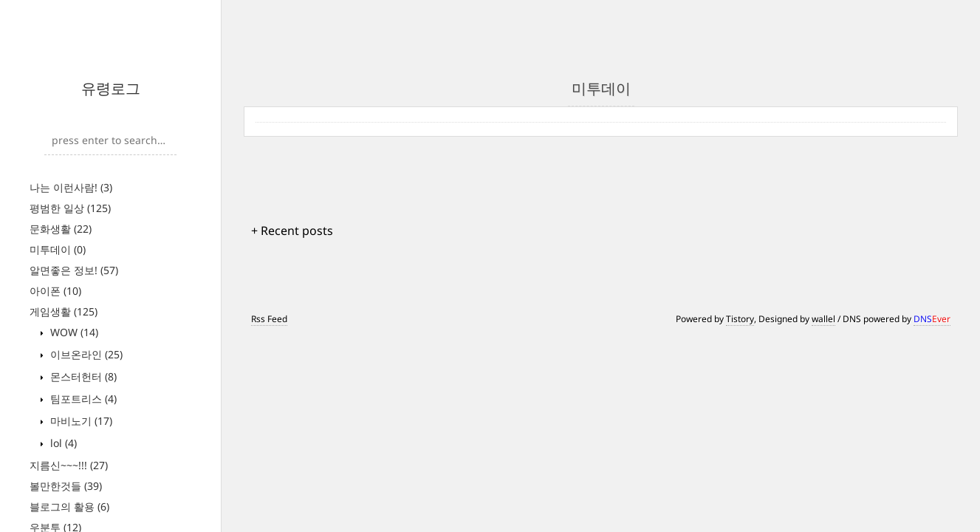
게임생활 (64, 311)
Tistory (740, 319)
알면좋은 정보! (74, 270)
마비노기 (80, 421)
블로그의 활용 (69, 507)
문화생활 (61, 229)
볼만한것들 (66, 486)
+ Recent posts (292, 231)
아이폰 (55, 291)
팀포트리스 (82, 399)
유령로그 (111, 88)
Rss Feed (269, 319)
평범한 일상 (70, 208)
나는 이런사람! (71, 187)
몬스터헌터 (82, 376)
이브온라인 (85, 354)
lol (62, 443)
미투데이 (58, 249)
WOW (73, 332)
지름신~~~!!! (69, 465)
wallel (823, 319)
